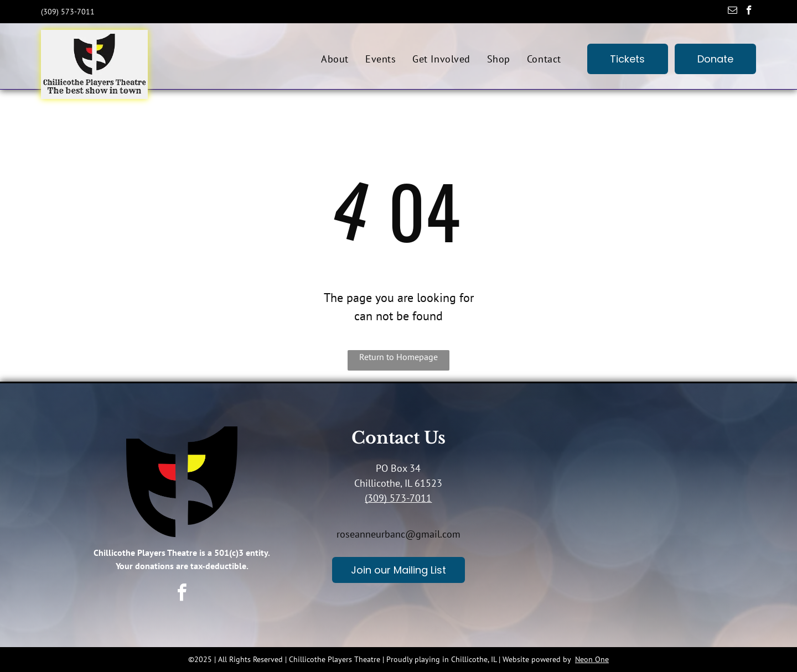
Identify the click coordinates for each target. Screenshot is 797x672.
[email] (733, 12)
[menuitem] (335, 59)
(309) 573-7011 (398, 498)
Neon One (592, 659)
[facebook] (749, 12)
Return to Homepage (398, 357)
